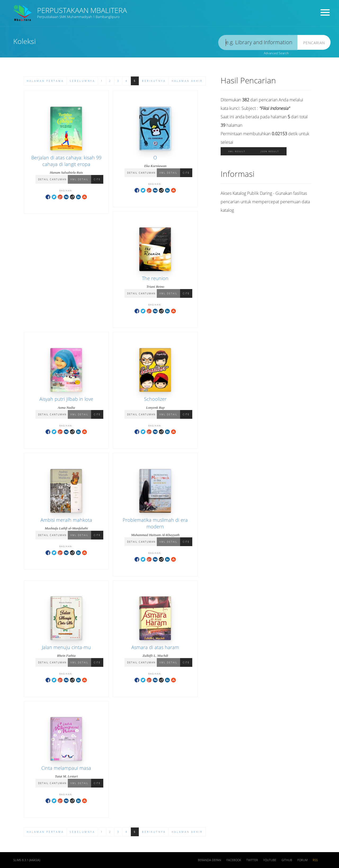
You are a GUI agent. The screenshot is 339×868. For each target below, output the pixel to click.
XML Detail (79, 179)
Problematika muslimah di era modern (155, 523)
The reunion (155, 278)
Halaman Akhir (187, 81)
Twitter (252, 860)
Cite (97, 179)
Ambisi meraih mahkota (66, 520)
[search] (258, 42)
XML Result (237, 151)
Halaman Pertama (45, 81)
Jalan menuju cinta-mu (66, 647)
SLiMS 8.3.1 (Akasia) (27, 860)
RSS (315, 860)
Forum (302, 860)
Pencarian (314, 43)
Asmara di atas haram (155, 647)
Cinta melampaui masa (66, 768)
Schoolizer (155, 399)
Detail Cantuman (52, 179)
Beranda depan (209, 860)
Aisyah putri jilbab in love (66, 399)
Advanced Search (276, 53)
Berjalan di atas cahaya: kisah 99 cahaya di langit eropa (66, 161)
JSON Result (270, 151)
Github (287, 860)
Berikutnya (154, 81)
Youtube (270, 860)
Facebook (234, 860)
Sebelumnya (82, 81)
